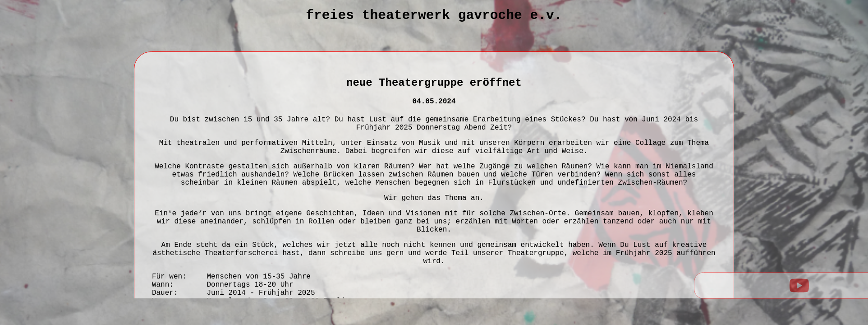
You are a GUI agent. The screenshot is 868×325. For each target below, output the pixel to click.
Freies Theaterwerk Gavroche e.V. (434, 15)
